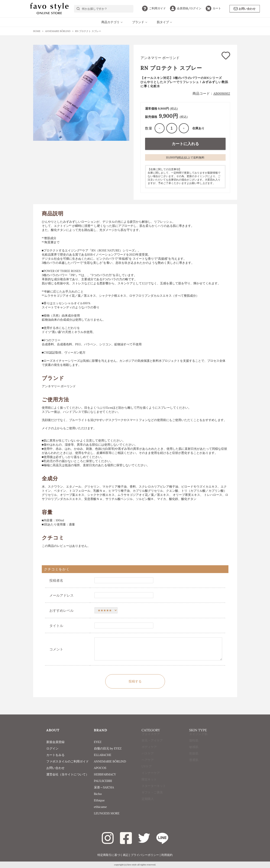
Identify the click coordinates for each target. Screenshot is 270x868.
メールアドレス (61, 595)
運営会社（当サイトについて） (68, 774)
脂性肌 (194, 748)
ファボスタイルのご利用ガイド (68, 761)
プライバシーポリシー (145, 855)
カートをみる (55, 755)
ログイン (186, 8)
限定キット (149, 787)
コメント (56, 649)
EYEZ (98, 742)
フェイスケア (151, 742)
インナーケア (151, 781)
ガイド (154, 8)
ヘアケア (148, 768)
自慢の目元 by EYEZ (108, 748)
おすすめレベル (61, 610)
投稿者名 (56, 580)
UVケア (147, 774)
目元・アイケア (152, 748)
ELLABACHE (103, 755)
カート (213, 8)
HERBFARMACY (105, 774)
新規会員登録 (55, 742)
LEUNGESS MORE (107, 813)
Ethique (99, 800)
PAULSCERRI (103, 781)
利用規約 (167, 855)
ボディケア (149, 755)
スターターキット (154, 794)
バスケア (148, 761)
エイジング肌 (198, 742)
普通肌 (194, 768)
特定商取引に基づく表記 (113, 855)
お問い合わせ (245, 9)
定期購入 (148, 807)
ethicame (100, 807)
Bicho (98, 794)
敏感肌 (194, 755)
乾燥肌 (194, 761)
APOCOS (100, 768)
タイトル (56, 626)
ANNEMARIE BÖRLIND (110, 761)
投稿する (135, 681)
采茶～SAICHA (104, 787)
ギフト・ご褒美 (152, 800)
